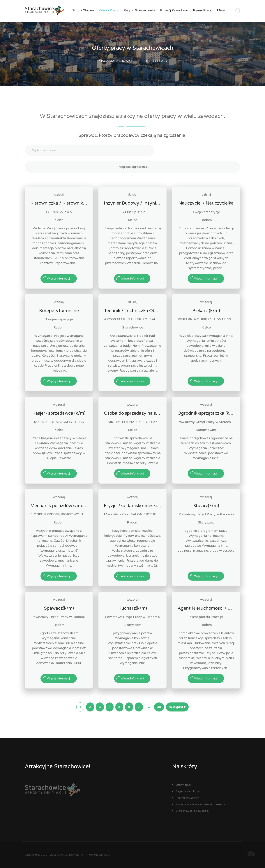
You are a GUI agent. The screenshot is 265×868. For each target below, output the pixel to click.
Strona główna (83, 10)
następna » (177, 707)
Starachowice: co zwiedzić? (191, 811)
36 (159, 707)
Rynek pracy (202, 10)
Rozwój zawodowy (174, 10)
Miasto (222, 10)
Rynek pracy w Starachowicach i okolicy (198, 804)
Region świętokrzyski (139, 10)
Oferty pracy (109, 10)
